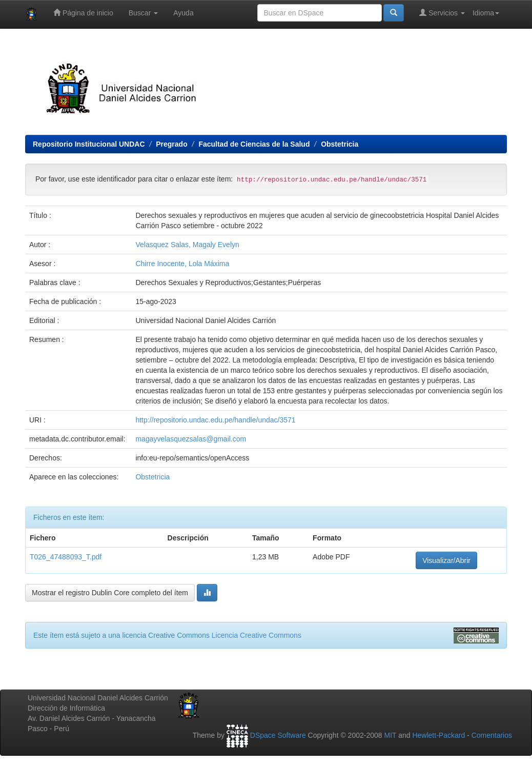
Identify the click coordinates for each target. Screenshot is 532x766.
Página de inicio (83, 13)
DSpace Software (278, 735)
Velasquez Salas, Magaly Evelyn (187, 245)
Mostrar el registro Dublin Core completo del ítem (110, 593)
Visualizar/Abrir (446, 560)
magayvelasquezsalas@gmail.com (191, 439)
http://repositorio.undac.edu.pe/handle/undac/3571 (215, 420)
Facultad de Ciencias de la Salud (254, 144)
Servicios (442, 13)
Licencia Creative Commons (257, 635)
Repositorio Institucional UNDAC (89, 144)
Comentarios (492, 735)
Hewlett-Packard (438, 735)
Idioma (486, 13)
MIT (390, 735)
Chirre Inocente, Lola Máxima (182, 264)
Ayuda (183, 13)
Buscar (143, 13)
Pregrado (171, 144)
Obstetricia (340, 144)
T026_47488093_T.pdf (66, 557)
